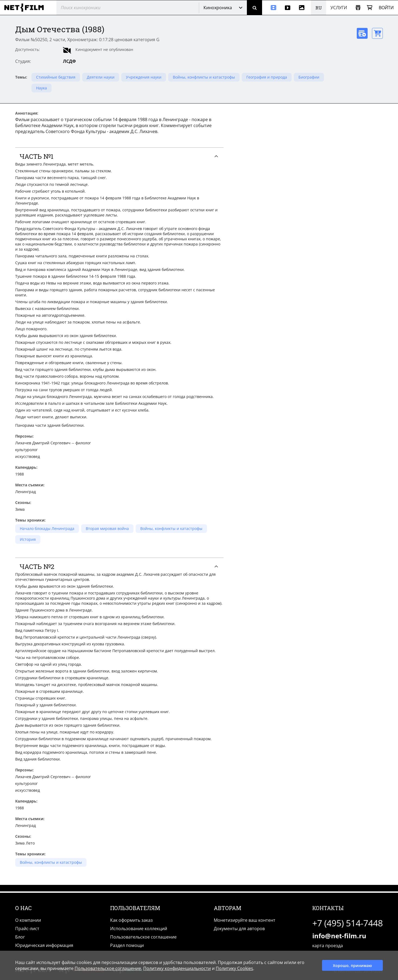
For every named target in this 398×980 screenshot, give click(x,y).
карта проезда (328, 946)
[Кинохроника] (271, 8)
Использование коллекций (139, 929)
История (28, 539)
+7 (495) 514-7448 (348, 923)
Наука (42, 88)
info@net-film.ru (339, 936)
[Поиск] (254, 8)
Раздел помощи (127, 945)
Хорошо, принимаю (352, 966)
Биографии (309, 77)
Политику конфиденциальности (177, 968)
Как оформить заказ (131, 920)
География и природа (267, 77)
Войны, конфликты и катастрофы (204, 77)
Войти (386, 8)
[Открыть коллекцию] (358, 8)
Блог (20, 937)
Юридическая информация (44, 945)
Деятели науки (101, 77)
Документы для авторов (239, 929)
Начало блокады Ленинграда (47, 528)
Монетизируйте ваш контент (245, 920)
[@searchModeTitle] (126, 8)
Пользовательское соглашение (143, 937)
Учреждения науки (144, 77)
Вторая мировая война (107, 528)
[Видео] (288, 8)
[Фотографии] (303, 8)
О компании (28, 920)
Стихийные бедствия (56, 77)
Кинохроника (218, 8)
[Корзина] (370, 8)
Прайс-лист (27, 929)
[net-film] (26, 8)
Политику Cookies (234, 968)
